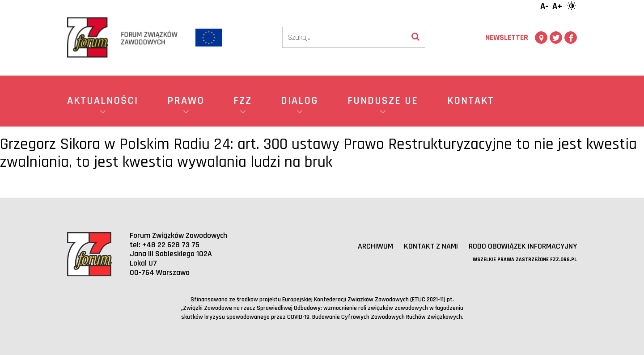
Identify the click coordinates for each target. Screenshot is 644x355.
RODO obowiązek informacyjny (523, 246)
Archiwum (375, 246)
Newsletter (507, 37)
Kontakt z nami (430, 246)
